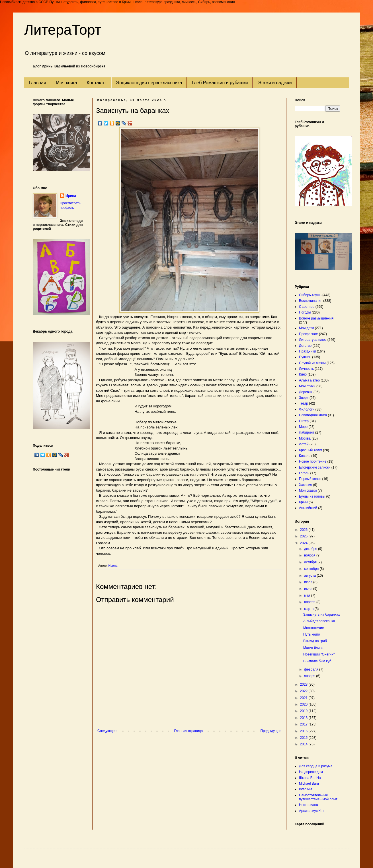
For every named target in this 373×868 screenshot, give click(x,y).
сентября (312, 569)
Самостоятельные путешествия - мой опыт (318, 797)
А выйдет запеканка (319, 621)
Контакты (97, 83)
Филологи (307, 409)
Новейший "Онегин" (319, 654)
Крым (303, 502)
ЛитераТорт (63, 30)
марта (309, 609)
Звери (304, 398)
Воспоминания (311, 301)
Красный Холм (311, 450)
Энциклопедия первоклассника (149, 83)
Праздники (307, 351)
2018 (304, 718)
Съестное (307, 307)
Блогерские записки (315, 467)
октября (311, 562)
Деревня (306, 392)
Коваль (305, 456)
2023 (304, 684)
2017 (304, 724)
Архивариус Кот (311, 811)
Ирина (71, 196)
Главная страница (189, 731)
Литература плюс (313, 340)
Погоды (305, 312)
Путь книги (312, 634)
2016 (304, 731)
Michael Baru (309, 784)
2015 (304, 738)
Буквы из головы (312, 496)
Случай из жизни (312, 363)
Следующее (107, 731)
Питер (304, 421)
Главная (37, 83)
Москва (305, 438)
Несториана (309, 805)
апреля (310, 602)
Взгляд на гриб (315, 641)
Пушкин (305, 357)
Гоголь (304, 473)
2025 (304, 536)
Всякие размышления (316, 318)
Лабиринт (307, 432)
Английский (308, 508)
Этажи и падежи (274, 83)
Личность (306, 369)
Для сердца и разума (316, 766)
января (310, 676)
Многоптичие (313, 628)
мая (308, 595)
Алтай (304, 444)
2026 (304, 530)
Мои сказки (308, 490)
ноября (310, 555)
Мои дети (306, 328)
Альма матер (309, 380)
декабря (311, 549)
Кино (303, 374)
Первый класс (310, 479)
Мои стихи (307, 386)
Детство (305, 346)
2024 (304, 543)
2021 (304, 698)
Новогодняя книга (313, 415)
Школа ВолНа (310, 778)
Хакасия (306, 485)
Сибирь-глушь (310, 295)
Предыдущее (271, 731)
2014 (304, 744)
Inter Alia (306, 789)
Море (303, 427)
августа (311, 576)
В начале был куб (317, 661)
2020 (304, 704)
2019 (304, 711)
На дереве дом (311, 772)
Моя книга (66, 83)
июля (309, 582)
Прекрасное (309, 334)
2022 (304, 691)
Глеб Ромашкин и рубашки (220, 83)
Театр (304, 403)
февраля (312, 669)
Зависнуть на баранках (322, 615)
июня (309, 589)
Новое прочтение (313, 461)
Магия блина (313, 648)
